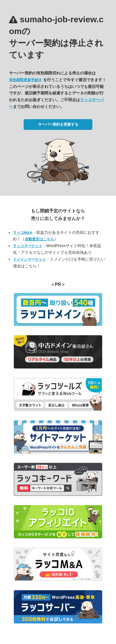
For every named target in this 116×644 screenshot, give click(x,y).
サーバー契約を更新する (58, 124)
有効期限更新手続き (25, 80)
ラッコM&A (23, 233)
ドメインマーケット (29, 259)
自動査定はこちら (39, 239)
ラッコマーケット (28, 246)
